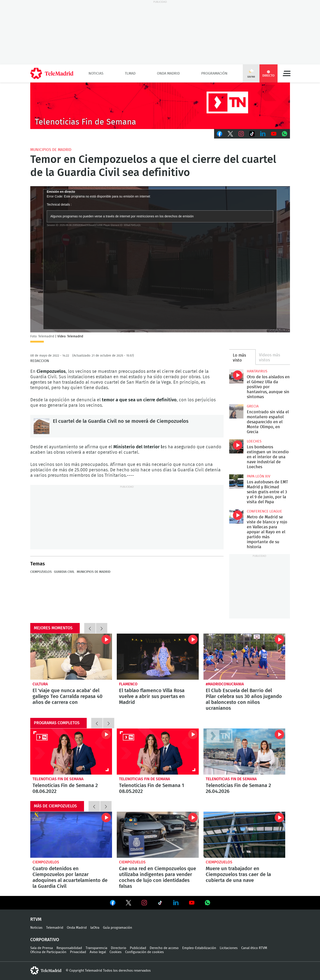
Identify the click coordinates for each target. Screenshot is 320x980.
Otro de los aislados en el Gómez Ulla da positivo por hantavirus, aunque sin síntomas (236, 376)
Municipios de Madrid (51, 150)
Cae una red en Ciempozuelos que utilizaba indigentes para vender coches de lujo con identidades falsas (158, 835)
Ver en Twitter (128, 904)
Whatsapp (285, 134)
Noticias (96, 73)
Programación (214, 73)
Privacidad (78, 952)
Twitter (230, 134)
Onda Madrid (168, 73)
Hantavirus (257, 371)
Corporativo (45, 940)
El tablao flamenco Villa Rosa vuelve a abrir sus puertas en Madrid (158, 657)
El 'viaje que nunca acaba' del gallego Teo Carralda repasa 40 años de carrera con (71, 657)
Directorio (119, 948)
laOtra (95, 928)
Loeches (254, 441)
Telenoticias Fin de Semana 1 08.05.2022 (158, 752)
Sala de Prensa (42, 948)
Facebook (220, 134)
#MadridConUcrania (225, 684)
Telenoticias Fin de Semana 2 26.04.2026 (244, 752)
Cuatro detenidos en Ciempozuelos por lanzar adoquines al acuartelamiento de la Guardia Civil (71, 835)
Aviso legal (98, 952)
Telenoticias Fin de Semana (58, 779)
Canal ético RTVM (254, 948)
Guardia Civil (64, 572)
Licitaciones (229, 948)
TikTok (252, 134)
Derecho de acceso (164, 948)
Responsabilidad (69, 948)
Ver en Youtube (192, 903)
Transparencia (96, 948)
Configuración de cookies (144, 952)
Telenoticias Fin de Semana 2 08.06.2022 (71, 752)
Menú (287, 73)
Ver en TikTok (160, 904)
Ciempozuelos (41, 572)
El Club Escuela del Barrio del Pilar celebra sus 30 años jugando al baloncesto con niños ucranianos (244, 657)
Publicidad (138, 948)
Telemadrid (55, 928)
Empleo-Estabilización (199, 948)
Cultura (40, 684)
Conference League (264, 511)
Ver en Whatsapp (208, 903)
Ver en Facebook (113, 904)
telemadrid (46, 971)
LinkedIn (263, 134)
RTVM (36, 919)
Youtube (274, 134)
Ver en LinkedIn (176, 903)
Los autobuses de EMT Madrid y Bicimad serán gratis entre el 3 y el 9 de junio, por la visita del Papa (236, 481)
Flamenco (128, 684)
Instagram (241, 134)
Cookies (116, 952)
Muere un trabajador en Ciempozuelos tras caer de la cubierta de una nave (244, 835)
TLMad (130, 73)
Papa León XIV (259, 476)
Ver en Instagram (144, 903)
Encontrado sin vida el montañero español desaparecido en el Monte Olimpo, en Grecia (236, 411)
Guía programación (118, 928)
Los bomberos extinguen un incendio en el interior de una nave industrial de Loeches (236, 446)
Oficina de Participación (48, 952)
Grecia (253, 406)
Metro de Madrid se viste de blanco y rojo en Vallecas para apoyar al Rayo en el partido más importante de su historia (236, 516)
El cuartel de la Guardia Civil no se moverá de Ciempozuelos (42, 426)
